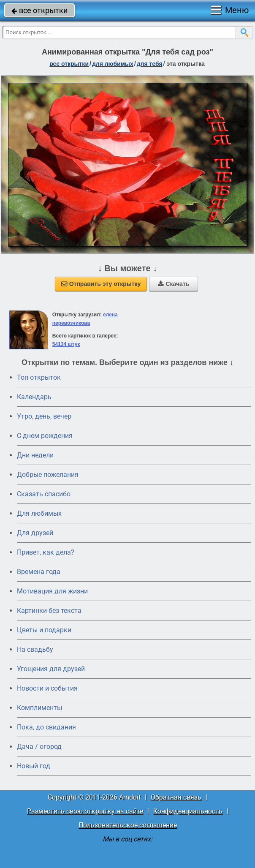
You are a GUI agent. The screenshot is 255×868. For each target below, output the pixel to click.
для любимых (113, 64)
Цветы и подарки (44, 630)
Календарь (34, 397)
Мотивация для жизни (52, 591)
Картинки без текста (49, 611)
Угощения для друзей (51, 669)
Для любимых (39, 513)
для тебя (150, 64)
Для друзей (35, 533)
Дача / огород (39, 747)
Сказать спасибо (44, 494)
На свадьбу (35, 649)
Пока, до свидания (46, 727)
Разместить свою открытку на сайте (85, 811)
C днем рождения (45, 436)
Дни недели (35, 455)
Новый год (34, 766)
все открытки (39, 10)
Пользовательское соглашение (128, 825)
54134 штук (66, 344)
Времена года (39, 572)
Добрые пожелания (48, 475)
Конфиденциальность (188, 811)
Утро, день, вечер (44, 416)
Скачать (174, 284)
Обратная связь (176, 797)
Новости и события (47, 688)
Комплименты (39, 708)
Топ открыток (39, 377)
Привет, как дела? (46, 552)
